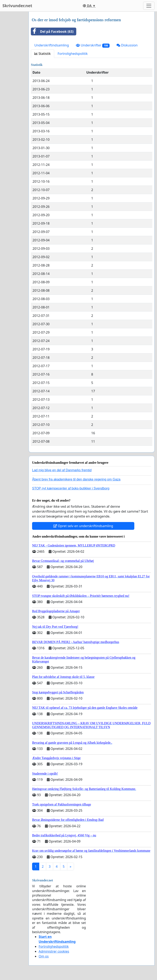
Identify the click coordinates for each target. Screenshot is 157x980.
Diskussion (127, 45)
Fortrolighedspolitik (73, 54)
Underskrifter (93, 45)
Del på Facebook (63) (52, 32)
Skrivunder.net (17, 6)
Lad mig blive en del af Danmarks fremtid (62, 470)
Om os (44, 956)
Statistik (43, 54)
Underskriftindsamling (52, 45)
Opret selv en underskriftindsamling (83, 526)
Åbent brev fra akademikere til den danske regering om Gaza (76, 479)
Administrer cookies (54, 951)
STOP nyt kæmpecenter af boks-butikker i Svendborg (71, 488)
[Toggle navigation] (149, 6)
